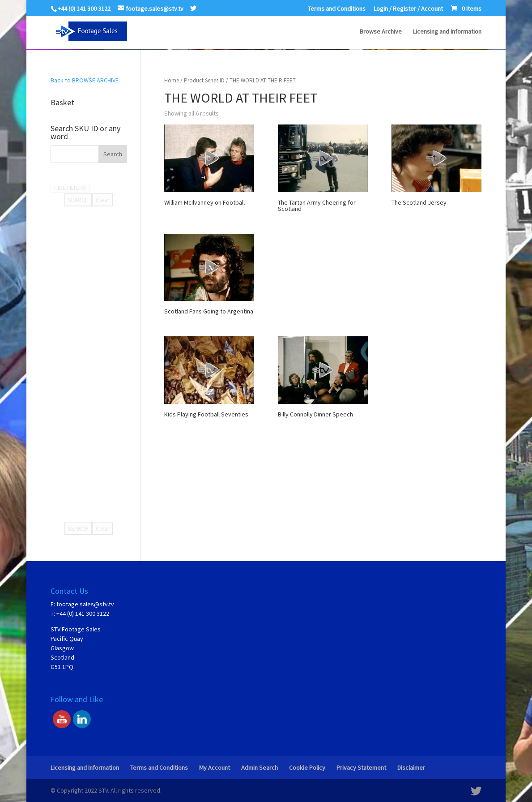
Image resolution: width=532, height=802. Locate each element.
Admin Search (260, 768)
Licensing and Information (447, 32)
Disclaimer (411, 768)
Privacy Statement (361, 768)
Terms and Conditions (337, 9)
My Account (215, 768)
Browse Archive (381, 32)
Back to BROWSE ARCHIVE (85, 80)
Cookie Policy (307, 768)
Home (172, 80)
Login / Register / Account (408, 9)
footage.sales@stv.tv (85, 604)
